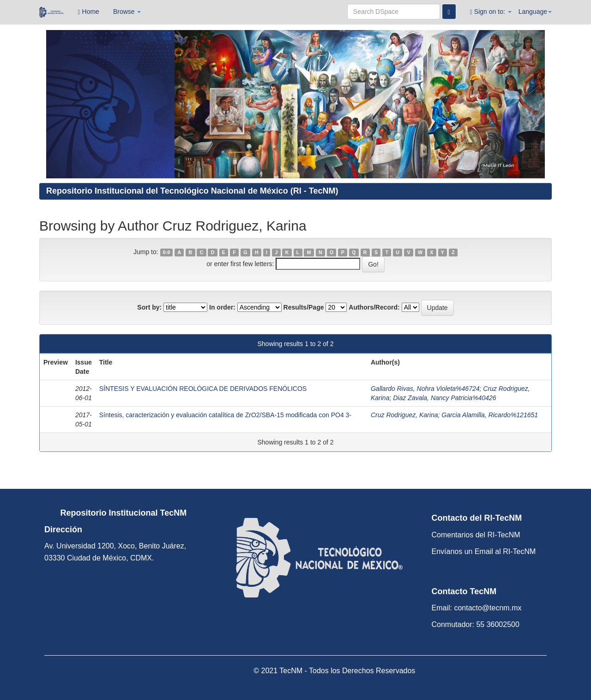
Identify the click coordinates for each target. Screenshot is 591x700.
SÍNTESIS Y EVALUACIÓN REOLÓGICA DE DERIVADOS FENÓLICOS (203, 389)
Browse (127, 12)
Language (535, 12)
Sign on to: (491, 12)
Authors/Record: (374, 307)
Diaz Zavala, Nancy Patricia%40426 (444, 398)
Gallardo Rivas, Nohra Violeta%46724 (425, 389)
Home (89, 12)
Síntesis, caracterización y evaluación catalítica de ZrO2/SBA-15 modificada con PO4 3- (225, 415)
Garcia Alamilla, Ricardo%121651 (490, 415)
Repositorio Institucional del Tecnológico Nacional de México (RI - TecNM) (192, 191)
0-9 (166, 252)
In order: (222, 307)
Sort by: (149, 307)
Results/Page (304, 307)
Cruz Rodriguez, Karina (404, 415)
